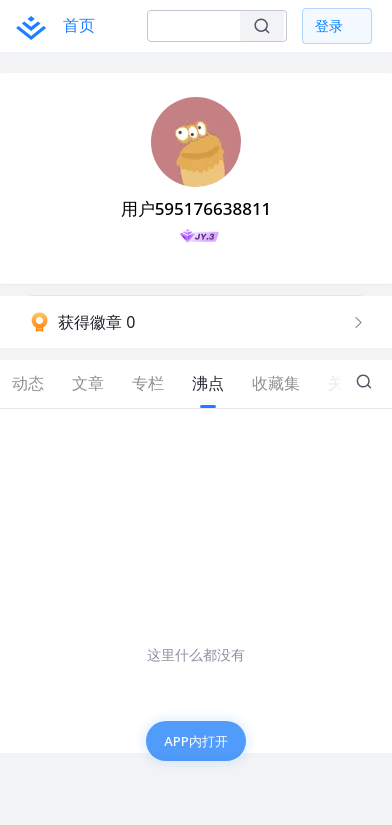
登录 (329, 25)
